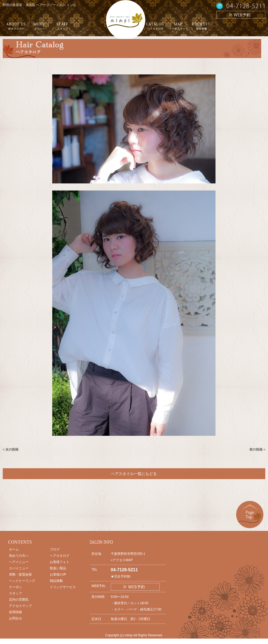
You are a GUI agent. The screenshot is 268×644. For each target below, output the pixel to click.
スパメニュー (19, 568)
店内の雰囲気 (19, 600)
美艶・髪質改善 (20, 575)
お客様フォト (60, 562)
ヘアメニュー (19, 562)
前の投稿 (256, 449)
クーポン (16, 587)
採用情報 (16, 612)
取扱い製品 (58, 568)
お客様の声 (58, 575)
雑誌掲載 (56, 581)
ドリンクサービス (63, 587)
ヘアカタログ (60, 556)
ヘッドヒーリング (22, 581)
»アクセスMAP (122, 560)
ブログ (55, 549)
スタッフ (16, 593)
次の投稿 (12, 449)
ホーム (14, 549)
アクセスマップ (20, 606)
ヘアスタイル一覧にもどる (134, 474)
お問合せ (16, 618)
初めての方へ (19, 556)
